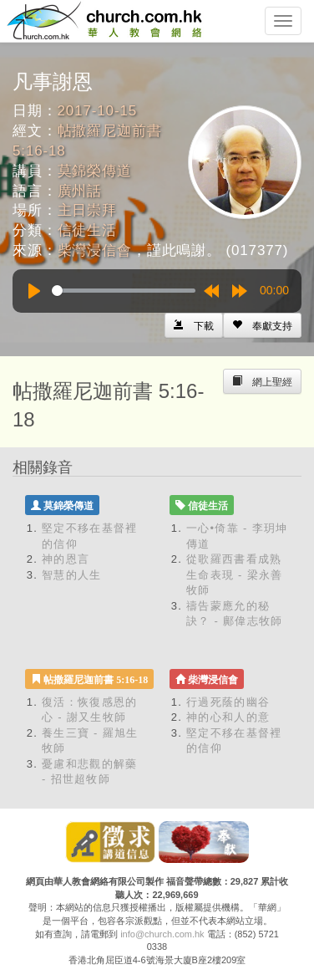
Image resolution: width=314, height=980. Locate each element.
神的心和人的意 (228, 717)
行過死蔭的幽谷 (228, 702)
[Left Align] (262, 325)
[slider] (124, 291)
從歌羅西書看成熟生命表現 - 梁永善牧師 (235, 574)
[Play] (34, 291)
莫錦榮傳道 (95, 171)
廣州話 (80, 191)
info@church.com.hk (162, 934)
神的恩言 (66, 559)
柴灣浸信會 (95, 250)
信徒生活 (87, 230)
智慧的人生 (72, 575)
